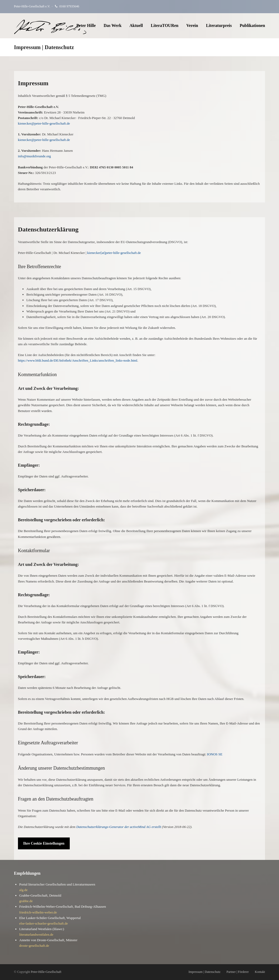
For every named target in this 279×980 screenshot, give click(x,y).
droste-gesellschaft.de (34, 946)
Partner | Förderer (238, 972)
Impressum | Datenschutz (204, 972)
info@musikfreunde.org (34, 156)
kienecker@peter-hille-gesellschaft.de (44, 123)
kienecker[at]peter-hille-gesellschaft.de (114, 253)
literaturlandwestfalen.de (36, 934)
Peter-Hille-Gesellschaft (46, 972)
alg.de (23, 890)
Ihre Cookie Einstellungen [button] (44, 843)
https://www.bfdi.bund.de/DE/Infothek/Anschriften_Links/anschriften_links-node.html (78, 360)
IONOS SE (215, 754)
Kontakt (260, 972)
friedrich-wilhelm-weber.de (38, 912)
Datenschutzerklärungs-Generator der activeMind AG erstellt (119, 827)
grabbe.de (26, 901)
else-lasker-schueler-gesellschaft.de (44, 923)
